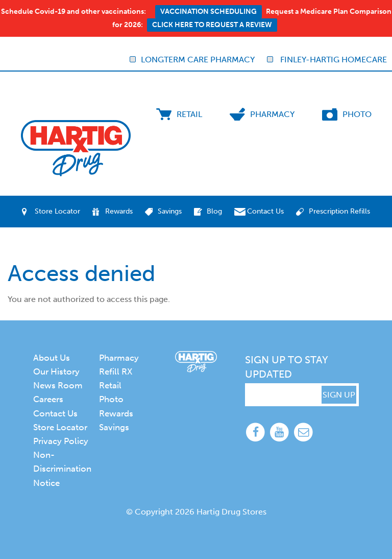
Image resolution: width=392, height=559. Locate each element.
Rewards (119, 211)
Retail (189, 114)
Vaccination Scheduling (209, 11)
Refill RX (116, 371)
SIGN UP (339, 395)
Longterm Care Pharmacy (192, 60)
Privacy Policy (61, 441)
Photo (357, 114)
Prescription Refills (339, 211)
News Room (58, 385)
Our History (56, 371)
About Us (52, 358)
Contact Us (265, 211)
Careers (48, 399)
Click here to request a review (212, 25)
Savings (170, 211)
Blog (214, 211)
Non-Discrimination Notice (62, 469)
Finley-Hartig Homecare (327, 60)
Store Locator (57, 211)
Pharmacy (272, 114)
